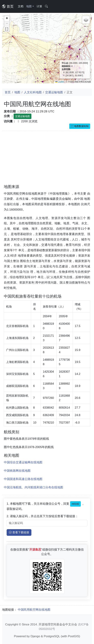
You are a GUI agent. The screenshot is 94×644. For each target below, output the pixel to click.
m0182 (75, 504)
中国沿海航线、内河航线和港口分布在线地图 (33, 487)
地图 (17, 92)
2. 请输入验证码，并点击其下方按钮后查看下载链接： (42, 516)
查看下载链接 (19, 532)
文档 (21, 6)
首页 (8, 6)
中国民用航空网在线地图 (34, 610)
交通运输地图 (54, 92)
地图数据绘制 (80, 126)
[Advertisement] (47, 160)
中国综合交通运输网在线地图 (23, 462)
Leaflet (60, 82)
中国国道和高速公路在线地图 (23, 479)
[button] (7, 19)
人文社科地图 (33, 92)
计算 (39, 6)
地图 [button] (29, 6)
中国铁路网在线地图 (17, 471)
